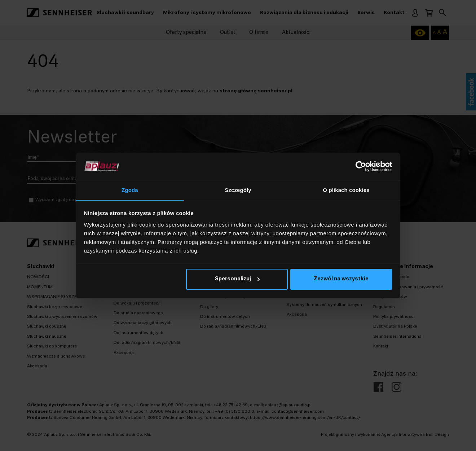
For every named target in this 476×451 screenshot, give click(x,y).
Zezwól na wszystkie (341, 279)
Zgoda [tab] (130, 190)
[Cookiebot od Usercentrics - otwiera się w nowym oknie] (361, 166)
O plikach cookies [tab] (346, 190)
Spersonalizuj (237, 279)
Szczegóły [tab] (238, 190)
